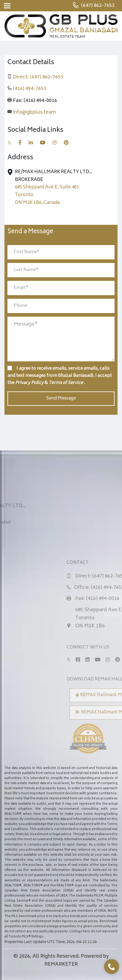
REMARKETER (61, 964)
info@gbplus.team (34, 112)
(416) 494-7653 (30, 89)
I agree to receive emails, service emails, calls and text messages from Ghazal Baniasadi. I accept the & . (60, 376)
